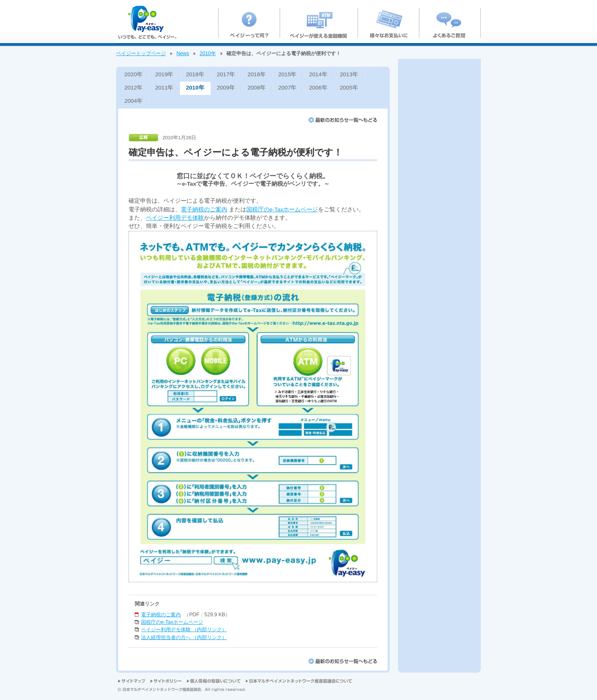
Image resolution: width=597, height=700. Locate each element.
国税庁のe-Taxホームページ (282, 210)
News (183, 53)
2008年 (257, 88)
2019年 (164, 74)
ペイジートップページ (141, 53)
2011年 (164, 88)
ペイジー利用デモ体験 (175, 218)
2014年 (318, 74)
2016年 (257, 74)
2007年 (287, 88)
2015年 (287, 74)
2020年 (133, 74)
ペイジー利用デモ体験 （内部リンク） (184, 630)
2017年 (226, 74)
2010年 (207, 53)
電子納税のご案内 (204, 210)
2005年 (349, 88)
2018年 (195, 74)
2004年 (133, 101)
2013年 (349, 74)
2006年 (318, 88)
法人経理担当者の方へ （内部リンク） (184, 637)
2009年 (226, 88)
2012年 (133, 88)
